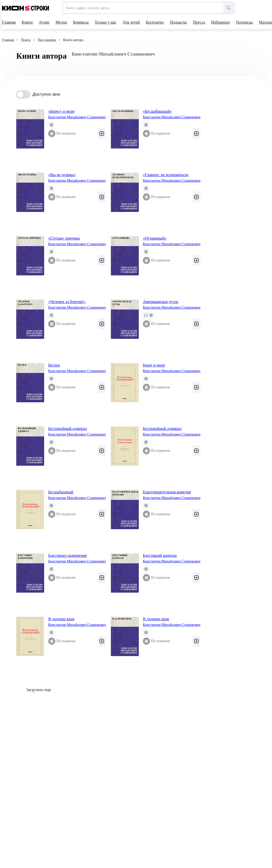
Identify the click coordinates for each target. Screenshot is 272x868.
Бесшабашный (61, 492)
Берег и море (154, 365)
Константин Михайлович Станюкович (77, 117)
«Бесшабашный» (157, 111)
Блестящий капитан (160, 555)
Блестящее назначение (68, 555)
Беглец (54, 365)
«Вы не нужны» (62, 175)
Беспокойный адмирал (68, 429)
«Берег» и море (61, 111)
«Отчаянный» (155, 238)
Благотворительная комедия (167, 492)
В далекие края (61, 619)
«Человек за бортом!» (67, 302)
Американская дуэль (161, 302)
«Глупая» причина (64, 238)
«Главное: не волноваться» (166, 175)
